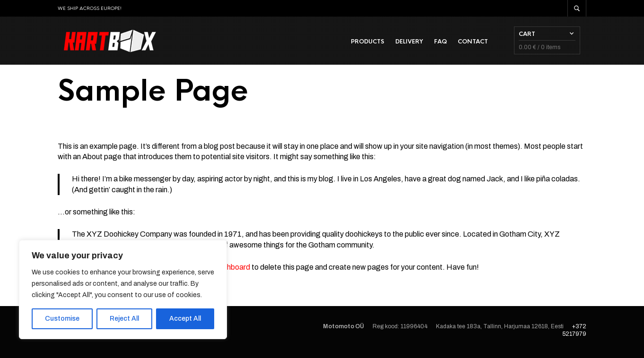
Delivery (415, 43)
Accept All (185, 319)
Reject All (124, 319)
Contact (479, 43)
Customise (62, 319)
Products (374, 43)
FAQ (447, 43)
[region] (123, 290)
